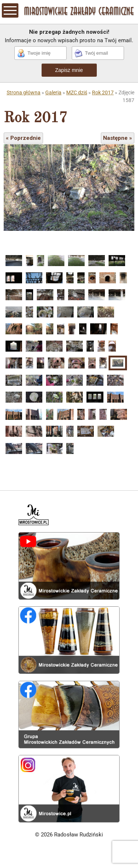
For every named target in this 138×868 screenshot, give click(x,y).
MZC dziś (77, 92)
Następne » (118, 138)
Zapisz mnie (69, 70)
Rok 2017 (103, 92)
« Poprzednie (23, 138)
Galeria (53, 92)
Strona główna (24, 92)
